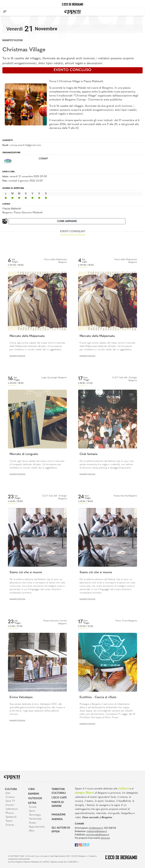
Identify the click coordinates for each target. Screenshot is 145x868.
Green (33, 823)
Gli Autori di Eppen (61, 830)
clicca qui (105, 838)
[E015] (86, 845)
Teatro (9, 821)
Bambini (34, 794)
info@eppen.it (96, 828)
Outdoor (35, 799)
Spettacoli (11, 817)
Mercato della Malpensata (27, 336)
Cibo (32, 789)
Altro (32, 831)
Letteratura (12, 809)
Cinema (10, 797)
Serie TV (10, 801)
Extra (32, 803)
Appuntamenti (37, 827)
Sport (32, 811)
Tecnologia (35, 815)
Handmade (35, 819)
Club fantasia (88, 454)
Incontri (10, 805)
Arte (8, 793)
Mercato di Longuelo (24, 454)
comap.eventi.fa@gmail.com (25, 145)
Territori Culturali (59, 791)
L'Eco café (59, 798)
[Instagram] (80, 845)
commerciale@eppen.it (97, 835)
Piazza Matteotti (12, 209)
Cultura (11, 789)
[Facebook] (76, 845)
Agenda (57, 819)
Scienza (10, 825)
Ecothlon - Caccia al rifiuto (98, 697)
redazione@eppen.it (97, 831)
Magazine (59, 815)
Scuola (33, 807)
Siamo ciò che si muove (26, 572)
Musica (10, 813)
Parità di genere (58, 804)
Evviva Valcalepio (21, 697)
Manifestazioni (12, 40)
